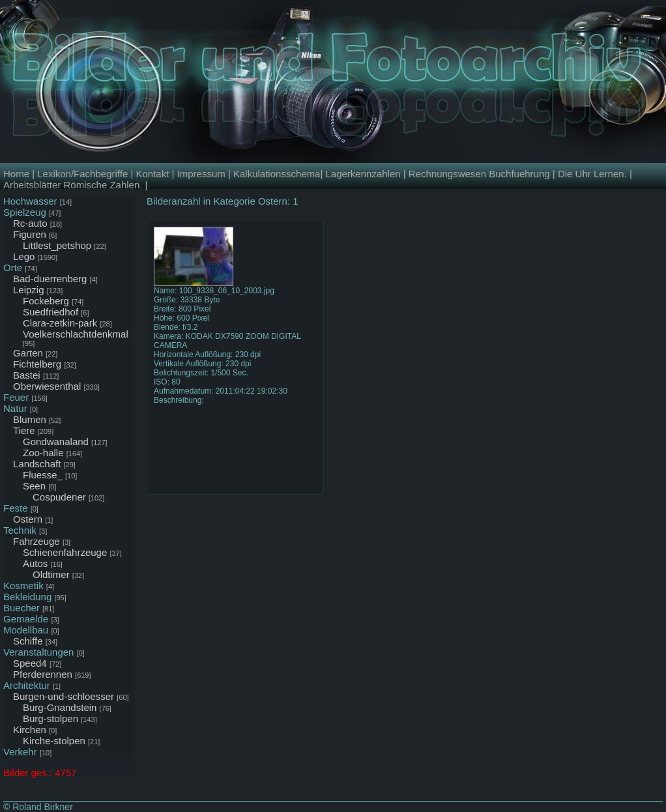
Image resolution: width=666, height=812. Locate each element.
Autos (35, 563)
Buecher (22, 608)
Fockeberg (46, 301)
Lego (24, 256)
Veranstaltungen (38, 652)
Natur (15, 408)
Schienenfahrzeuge (65, 552)
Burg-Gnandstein (60, 707)
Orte (13, 268)
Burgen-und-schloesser (64, 696)
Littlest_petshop (57, 245)
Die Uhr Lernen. (592, 174)
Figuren (30, 234)
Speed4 (30, 663)
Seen (34, 486)
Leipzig (29, 290)
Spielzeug (25, 212)
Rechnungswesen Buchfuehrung (479, 174)
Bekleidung (27, 597)
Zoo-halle (43, 453)
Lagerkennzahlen (363, 174)
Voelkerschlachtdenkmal (76, 334)
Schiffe (28, 641)
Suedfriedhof (51, 312)
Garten (28, 353)
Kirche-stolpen (54, 741)
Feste (16, 508)
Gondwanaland (56, 442)
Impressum (201, 174)
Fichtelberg (37, 364)
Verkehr (20, 752)
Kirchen (30, 730)
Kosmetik (23, 586)
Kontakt (152, 174)
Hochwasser (30, 201)
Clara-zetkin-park (60, 323)
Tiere (24, 430)
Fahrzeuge (36, 541)
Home (16, 174)
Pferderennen (43, 674)
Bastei (27, 375)
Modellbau (26, 630)
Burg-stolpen (51, 718)
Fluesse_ (43, 475)
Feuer (16, 397)
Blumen (30, 419)
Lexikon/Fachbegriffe (82, 174)
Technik (20, 530)
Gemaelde (26, 619)
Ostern (28, 519)
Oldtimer (51, 574)
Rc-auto (30, 223)
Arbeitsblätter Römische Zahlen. (73, 185)
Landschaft (37, 464)
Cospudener (59, 497)
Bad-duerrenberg (50, 279)
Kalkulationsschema (277, 174)
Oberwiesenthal (47, 386)
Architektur (27, 685)
